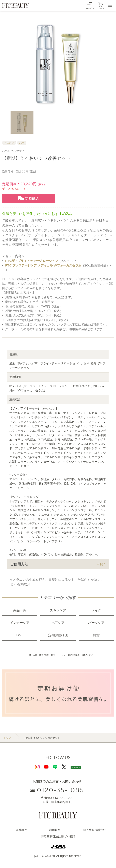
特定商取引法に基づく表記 (58, 836)
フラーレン (59, 655)
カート (101, 8)
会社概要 (21, 830)
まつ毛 (45, 655)
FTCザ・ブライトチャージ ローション (32, 261)
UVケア (89, 655)
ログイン (90, 8)
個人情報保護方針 (95, 830)
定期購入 (29, 198)
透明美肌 (75, 655)
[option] (58, 63)
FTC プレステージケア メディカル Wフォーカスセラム (43, 265)
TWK (34, 655)
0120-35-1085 (57, 790)
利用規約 (55, 830)
